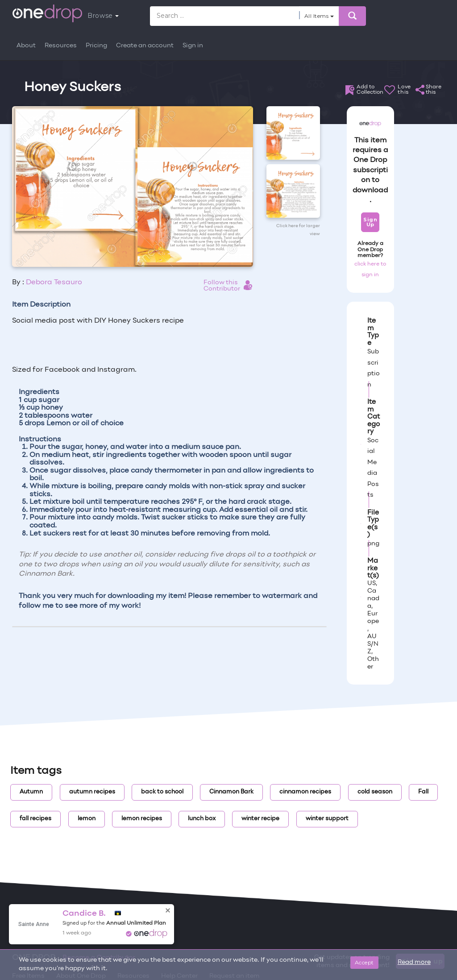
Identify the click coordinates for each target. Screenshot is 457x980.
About (26, 46)
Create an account (145, 46)
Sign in (193, 46)
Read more (414, 962)
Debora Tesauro (54, 282)
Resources (61, 46)
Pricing (96, 46)
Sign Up (370, 222)
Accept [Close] (364, 962)
